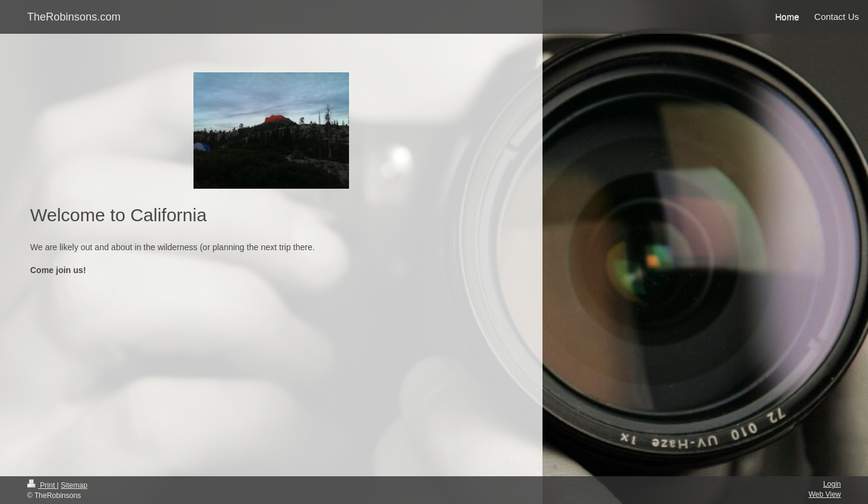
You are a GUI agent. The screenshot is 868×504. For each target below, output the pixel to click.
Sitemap (74, 485)
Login (832, 484)
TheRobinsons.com (74, 17)
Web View (825, 494)
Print (42, 485)
